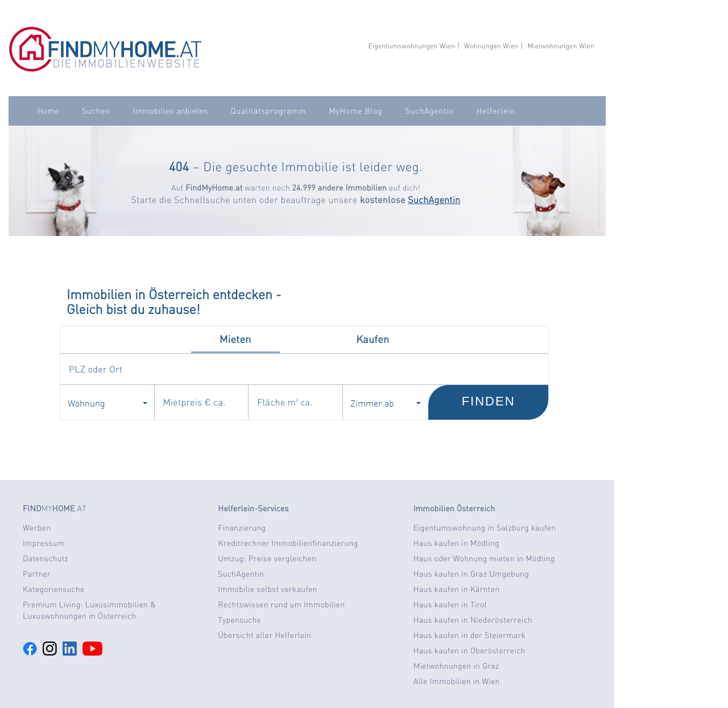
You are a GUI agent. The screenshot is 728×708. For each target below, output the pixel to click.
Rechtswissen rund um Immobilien (281, 605)
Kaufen (373, 339)
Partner (37, 574)
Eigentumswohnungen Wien (411, 46)
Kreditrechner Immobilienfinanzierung (288, 543)
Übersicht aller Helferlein (264, 635)
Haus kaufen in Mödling (456, 543)
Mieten (235, 339)
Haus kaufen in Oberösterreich (470, 651)
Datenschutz (45, 558)
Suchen (96, 111)
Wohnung (107, 403)
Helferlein (496, 111)
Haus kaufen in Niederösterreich (473, 620)
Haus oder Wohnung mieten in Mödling (484, 558)
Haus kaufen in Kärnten (457, 589)
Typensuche (239, 620)
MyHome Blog (355, 111)
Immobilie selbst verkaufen (267, 589)
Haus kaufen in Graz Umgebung (471, 574)
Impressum (44, 543)
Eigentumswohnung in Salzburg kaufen (485, 528)
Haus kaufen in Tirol (450, 605)
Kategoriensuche (54, 589)
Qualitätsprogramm (269, 111)
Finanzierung (242, 528)
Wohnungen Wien (491, 46)
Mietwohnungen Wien (561, 46)
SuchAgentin (429, 111)
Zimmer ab (386, 403)
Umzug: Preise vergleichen (267, 558)
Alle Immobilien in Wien (457, 681)
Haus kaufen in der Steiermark (470, 635)
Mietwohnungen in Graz (456, 666)
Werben (37, 528)
